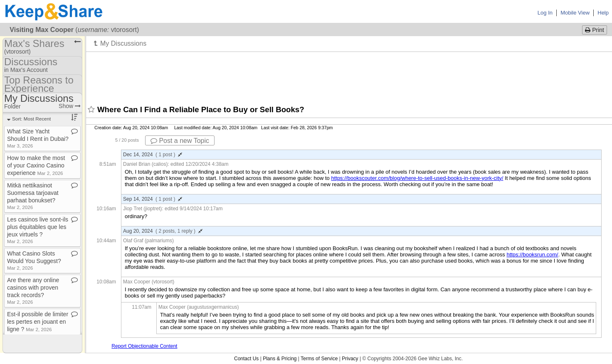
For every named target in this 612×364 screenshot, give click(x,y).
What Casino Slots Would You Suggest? (34, 260)
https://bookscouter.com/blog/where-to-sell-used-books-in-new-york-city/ (417, 178)
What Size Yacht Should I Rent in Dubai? (38, 138)
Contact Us (246, 359)
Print (595, 30)
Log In (545, 13)
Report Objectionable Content (144, 346)
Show (70, 106)
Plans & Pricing (280, 359)
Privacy (350, 359)
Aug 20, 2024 (163, 231)
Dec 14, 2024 (153, 155)
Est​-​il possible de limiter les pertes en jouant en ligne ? (38, 322)
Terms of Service (319, 359)
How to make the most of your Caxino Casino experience (36, 165)
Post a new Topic (180, 141)
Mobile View (575, 13)
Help (603, 13)
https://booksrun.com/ (532, 255)
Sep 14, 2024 (153, 199)
